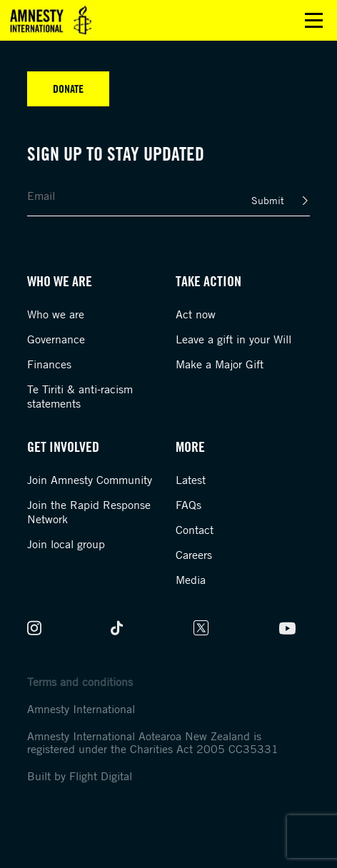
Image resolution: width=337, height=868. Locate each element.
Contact (195, 530)
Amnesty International (81, 709)
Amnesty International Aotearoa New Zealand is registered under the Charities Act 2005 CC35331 (153, 742)
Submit (268, 200)
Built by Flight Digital (80, 776)
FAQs (188, 505)
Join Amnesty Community (90, 480)
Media (191, 580)
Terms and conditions (80, 682)
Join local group (66, 544)
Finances (49, 364)
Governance (56, 339)
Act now (196, 314)
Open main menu (314, 20)
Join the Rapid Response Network (89, 512)
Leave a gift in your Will (233, 339)
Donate (68, 89)
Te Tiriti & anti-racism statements (80, 396)
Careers (194, 555)
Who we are (56, 314)
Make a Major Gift (220, 364)
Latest (191, 480)
